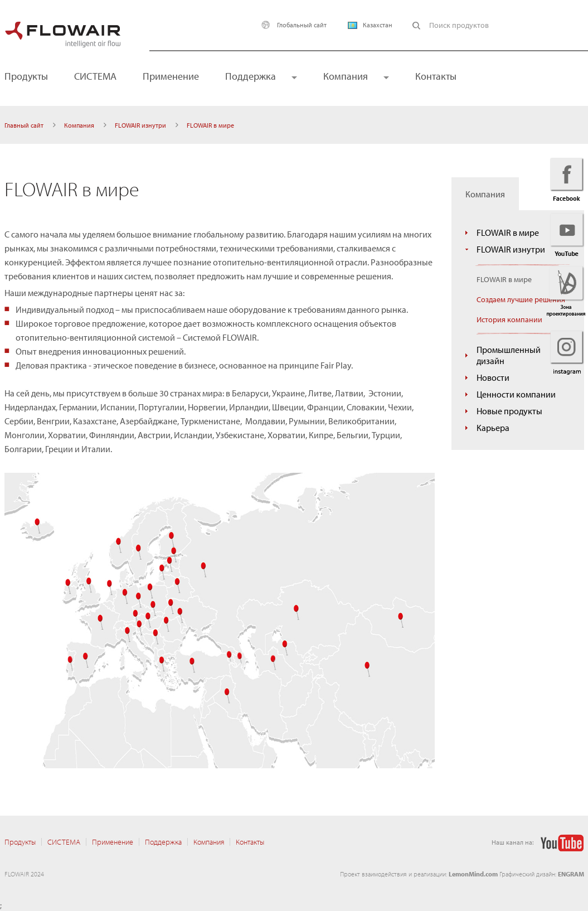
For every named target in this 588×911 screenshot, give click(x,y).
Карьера (493, 428)
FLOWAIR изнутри (140, 125)
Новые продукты (509, 411)
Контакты (436, 76)
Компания (346, 76)
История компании (509, 319)
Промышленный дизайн (509, 355)
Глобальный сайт (291, 25)
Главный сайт (24, 125)
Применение (171, 76)
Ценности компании (516, 394)
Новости (493, 377)
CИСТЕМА (95, 76)
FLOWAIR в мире (508, 232)
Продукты (20, 842)
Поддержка (251, 76)
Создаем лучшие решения (521, 299)
